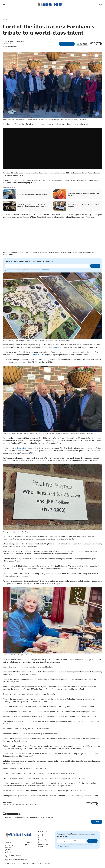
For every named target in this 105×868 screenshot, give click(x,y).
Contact (41, 838)
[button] (4, 4)
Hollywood (53, 347)
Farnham (17, 180)
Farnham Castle (38, 355)
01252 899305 (16, 856)
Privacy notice (45, 270)
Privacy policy (43, 840)
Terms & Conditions (42, 835)
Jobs (40, 842)
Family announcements (44, 847)
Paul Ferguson (9, 41)
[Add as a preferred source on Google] (82, 44)
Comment (97, 822)
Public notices (43, 844)
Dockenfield (21, 448)
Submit (95, 266)
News (5, 19)
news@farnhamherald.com (18, 860)
